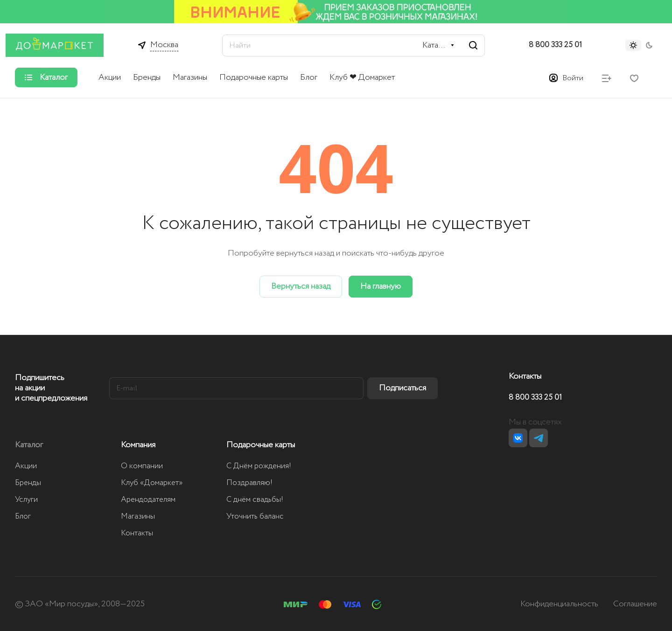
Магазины (138, 517)
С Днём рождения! (259, 466)
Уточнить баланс (255, 517)
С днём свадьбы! (255, 500)
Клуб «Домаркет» (152, 483)
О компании (142, 466)
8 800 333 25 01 (555, 45)
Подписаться (402, 388)
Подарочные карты (261, 445)
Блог (23, 517)
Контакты (137, 533)
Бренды (28, 483)
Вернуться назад (301, 286)
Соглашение (635, 604)
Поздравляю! (249, 483)
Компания (138, 445)
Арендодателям (148, 500)
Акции (26, 466)
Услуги (26, 500)
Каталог (29, 445)
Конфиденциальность (559, 604)
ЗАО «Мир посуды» (62, 604)
